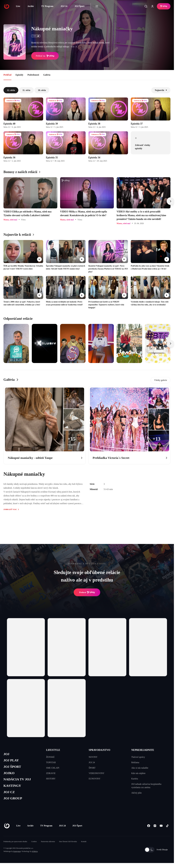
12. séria (11, 90)
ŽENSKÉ (50, 757)
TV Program (47, 6)
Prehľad (7, 75)
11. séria (26, 90)
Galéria (47, 75)
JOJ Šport (79, 6)
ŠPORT (92, 768)
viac (74, 47)
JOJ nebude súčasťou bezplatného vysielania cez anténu (146, 786)
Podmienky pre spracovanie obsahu (15, 844)
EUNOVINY (95, 779)
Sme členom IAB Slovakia (68, 844)
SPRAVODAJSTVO (99, 750)
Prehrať (87, 592)
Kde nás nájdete (138, 773)
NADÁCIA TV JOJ (18, 781)
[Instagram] (155, 828)
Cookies (34, 844)
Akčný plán (136, 793)
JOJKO (9, 774)
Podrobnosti (33, 75)
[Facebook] (149, 828)
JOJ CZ (9, 794)
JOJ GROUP (13, 800)
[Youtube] (161, 828)
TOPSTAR (51, 762)
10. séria (42, 90)
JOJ (7, 754)
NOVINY (93, 757)
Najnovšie (161, 90)
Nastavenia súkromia (48, 844)
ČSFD (36, 36)
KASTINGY (13, 787)
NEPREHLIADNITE (143, 750)
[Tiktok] (167, 828)
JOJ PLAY (12, 761)
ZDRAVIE (51, 773)
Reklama (135, 762)
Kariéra (135, 779)
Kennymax (17, 853)
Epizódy (19, 75)
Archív (31, 6)
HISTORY (51, 779)
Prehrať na (45, 56)
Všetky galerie (161, 380)
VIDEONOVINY (97, 773)
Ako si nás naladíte (140, 768)
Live (18, 6)
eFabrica (35, 853)
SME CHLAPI (53, 768)
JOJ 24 (64, 6)
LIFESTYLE (53, 750)
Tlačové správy (138, 757)
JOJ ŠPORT (13, 767)
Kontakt (84, 844)
